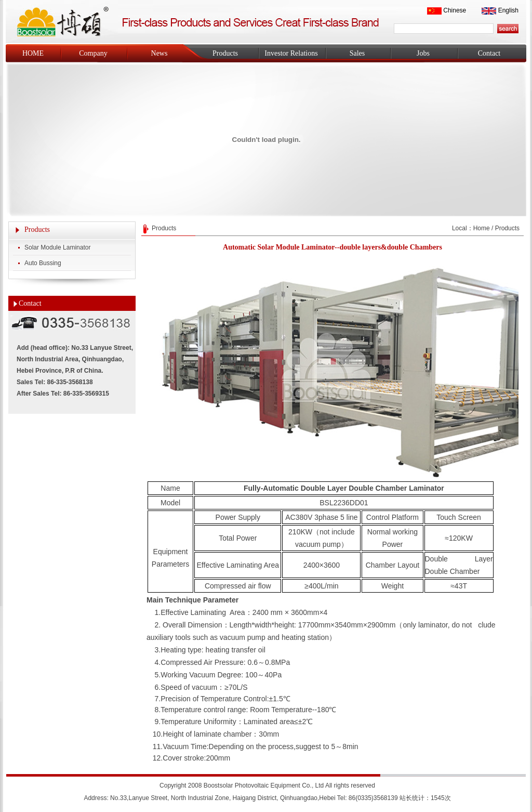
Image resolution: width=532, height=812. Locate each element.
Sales (357, 53)
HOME (33, 53)
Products (225, 53)
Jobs (423, 53)
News (159, 53)
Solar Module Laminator (57, 247)
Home (482, 228)
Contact (489, 53)
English (508, 10)
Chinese (455, 10)
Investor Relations (291, 53)
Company (93, 53)
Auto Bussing (43, 263)
